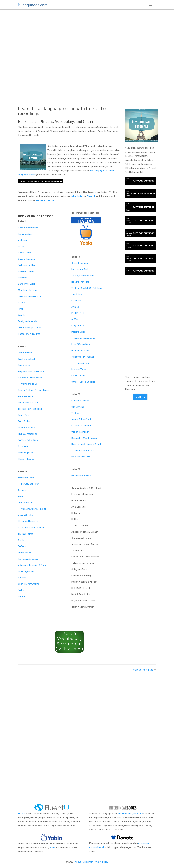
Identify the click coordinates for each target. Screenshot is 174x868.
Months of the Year (28, 290)
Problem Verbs (79, 369)
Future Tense (25, 553)
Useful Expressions (81, 351)
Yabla (52, 848)
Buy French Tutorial (140, 181)
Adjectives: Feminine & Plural (32, 565)
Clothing (22, 540)
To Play (22, 590)
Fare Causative (79, 376)
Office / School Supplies (83, 382)
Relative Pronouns (80, 282)
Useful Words (25, 253)
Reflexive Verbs (26, 396)
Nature (21, 596)
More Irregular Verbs (82, 457)
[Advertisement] (69, 33)
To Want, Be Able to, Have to (32, 509)
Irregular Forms (26, 534)
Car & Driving (78, 407)
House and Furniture (28, 521)
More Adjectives (26, 571)
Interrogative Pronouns (83, 276)
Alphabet (22, 240)
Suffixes (76, 319)
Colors (21, 303)
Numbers (23, 278)
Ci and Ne (76, 301)
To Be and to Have (27, 265)
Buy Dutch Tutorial (140, 271)
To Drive (75, 413)
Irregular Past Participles (30, 409)
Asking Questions (27, 515)
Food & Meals (25, 421)
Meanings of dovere (81, 476)
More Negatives (26, 453)
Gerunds (22, 490)
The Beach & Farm (81, 363)
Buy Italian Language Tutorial (41, 181)
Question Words (26, 271)
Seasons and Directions (30, 296)
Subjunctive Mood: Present (85, 438)
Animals (75, 307)
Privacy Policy (101, 862)
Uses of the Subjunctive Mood (86, 444)
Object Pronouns (80, 263)
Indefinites (77, 294)
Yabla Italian (77, 196)
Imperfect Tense (26, 478)
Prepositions (24, 365)
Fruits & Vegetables (28, 434)
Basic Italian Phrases (28, 228)
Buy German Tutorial (140, 246)
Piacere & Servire (27, 428)
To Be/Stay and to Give (29, 484)
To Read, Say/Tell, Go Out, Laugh (87, 288)
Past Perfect (78, 313)
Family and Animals (28, 321)
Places (21, 496)
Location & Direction (81, 426)
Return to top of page (143, 670)
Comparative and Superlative (32, 528)
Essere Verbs (25, 415)
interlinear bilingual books (130, 814)
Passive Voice (78, 332)
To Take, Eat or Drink (28, 440)
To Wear (22, 546)
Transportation (25, 503)
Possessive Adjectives (29, 334)
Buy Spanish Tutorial (140, 233)
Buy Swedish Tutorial (140, 258)
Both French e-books (140, 207)
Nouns (21, 246)
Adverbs (22, 578)
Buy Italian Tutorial (140, 221)
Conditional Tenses (81, 401)
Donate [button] (140, 397)
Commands (24, 446)
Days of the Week (27, 284)
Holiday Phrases (26, 459)
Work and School (27, 359)
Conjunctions (78, 326)
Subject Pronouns (27, 259)
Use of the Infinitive (81, 432)
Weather (22, 315)
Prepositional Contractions (31, 371)
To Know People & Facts (30, 328)
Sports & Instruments (29, 584)
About (78, 862)
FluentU (91, 196)
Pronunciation (25, 234)
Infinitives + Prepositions (84, 357)
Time (21, 309)
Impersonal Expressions (83, 338)
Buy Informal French (141, 193)
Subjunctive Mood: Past (83, 451)
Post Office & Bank (81, 344)
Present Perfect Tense (29, 403)
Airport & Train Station (82, 419)
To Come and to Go (28, 384)
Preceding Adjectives (28, 559)
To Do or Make (25, 353)
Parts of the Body (80, 269)
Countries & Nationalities (30, 378)
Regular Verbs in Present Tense (33, 390)
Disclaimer (88, 862)
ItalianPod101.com (46, 200)
